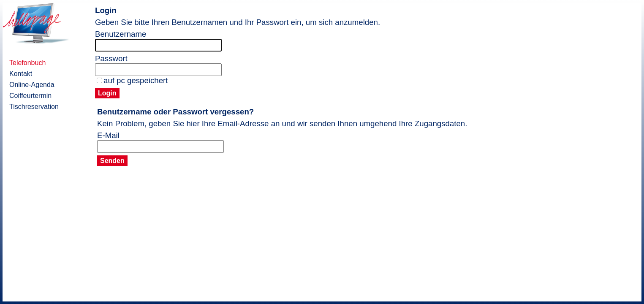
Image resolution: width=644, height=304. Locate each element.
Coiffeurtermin (30, 96)
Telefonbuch (27, 63)
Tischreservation (34, 107)
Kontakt (21, 74)
